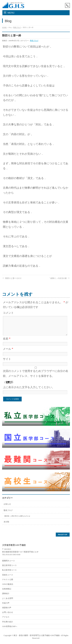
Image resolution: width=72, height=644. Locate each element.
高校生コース (8, 575)
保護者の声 (7, 608)
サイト (7, 359)
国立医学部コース (9, 565)
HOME (4, 27)
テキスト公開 (8, 580)
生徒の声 (6, 603)
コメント (8, 313)
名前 (7, 339)
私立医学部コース (9, 570)
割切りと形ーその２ (12, 278)
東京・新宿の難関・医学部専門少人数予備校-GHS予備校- (37, 635)
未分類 (6, 522)
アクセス (6, 617)
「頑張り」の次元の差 (59, 278)
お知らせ (7, 504)
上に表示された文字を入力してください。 (29, 387)
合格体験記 (7, 589)
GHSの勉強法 (8, 584)
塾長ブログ (17, 27)
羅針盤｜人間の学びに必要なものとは (17, 516)
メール (8, 349)
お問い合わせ (8, 612)
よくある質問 (8, 598)
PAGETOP (63, 534)
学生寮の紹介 (8, 622)
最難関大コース (8, 561)
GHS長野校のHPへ (10, 626)
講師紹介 (6, 593)
